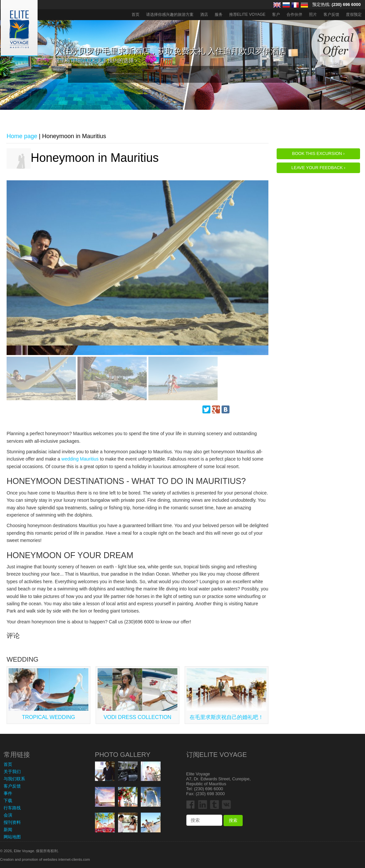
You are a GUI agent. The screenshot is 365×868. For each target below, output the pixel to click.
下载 (8, 801)
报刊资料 (12, 822)
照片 (313, 15)
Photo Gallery (123, 755)
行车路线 (12, 808)
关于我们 (12, 772)
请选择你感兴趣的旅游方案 (170, 15)
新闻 (8, 830)
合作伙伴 (294, 15)
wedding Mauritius (80, 459)
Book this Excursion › (318, 153)
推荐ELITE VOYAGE (247, 15)
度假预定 (354, 15)
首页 (136, 15)
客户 (276, 15)
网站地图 (12, 837)
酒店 (204, 15)
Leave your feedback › (319, 168)
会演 (8, 815)
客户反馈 (331, 15)
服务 (219, 15)
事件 (8, 793)
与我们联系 (14, 779)
